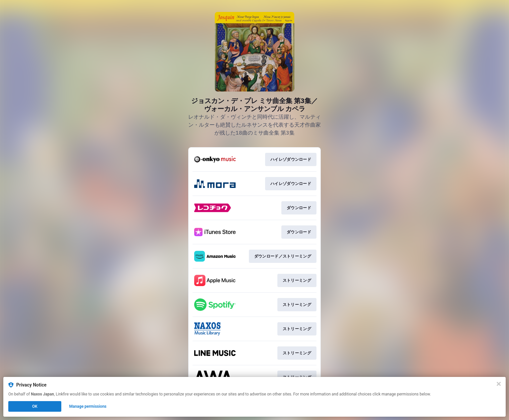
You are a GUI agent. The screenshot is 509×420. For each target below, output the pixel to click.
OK (35, 406)
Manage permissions (88, 406)
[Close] (499, 384)
